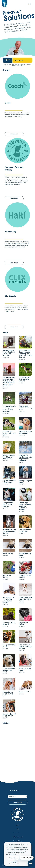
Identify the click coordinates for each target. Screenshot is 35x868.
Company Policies (18, 841)
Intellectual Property (18, 837)
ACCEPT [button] (14, 863)
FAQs (18, 829)
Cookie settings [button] (13, 858)
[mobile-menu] (29, 4)
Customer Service (17, 833)
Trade (18, 825)
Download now (18, 802)
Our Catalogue (14, 790)
